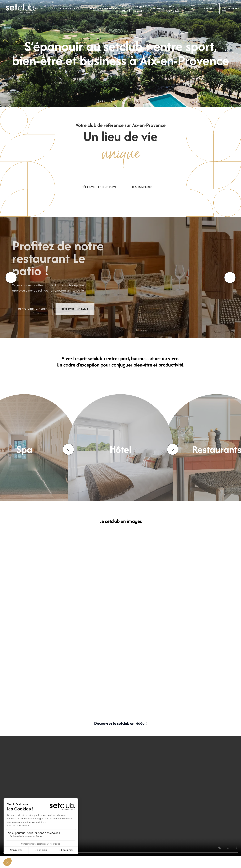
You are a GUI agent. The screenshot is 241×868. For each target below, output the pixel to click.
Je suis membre (142, 199)
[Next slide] (230, 277)
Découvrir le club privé (99, 199)
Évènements (109, 8)
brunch (54, 285)
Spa (51, 8)
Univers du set (140, 8)
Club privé (126, 8)
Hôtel (40, 8)
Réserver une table (63, 309)
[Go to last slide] (11, 277)
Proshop (157, 8)
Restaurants (69, 8)
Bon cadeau (174, 8)
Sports (91, 8)
